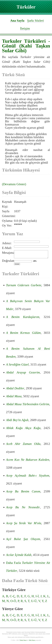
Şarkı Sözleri (35, 21)
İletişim (25, 28)
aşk (15, 83)
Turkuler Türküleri (24, 41)
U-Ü (34, 602)
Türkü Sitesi (23, 642)
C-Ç (12, 598)
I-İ (37, 598)
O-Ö (13, 602)
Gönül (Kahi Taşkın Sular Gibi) (26, 48)
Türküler (26, 7)
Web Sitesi (32, 642)
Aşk (8, 143)
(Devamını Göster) (14, 184)
